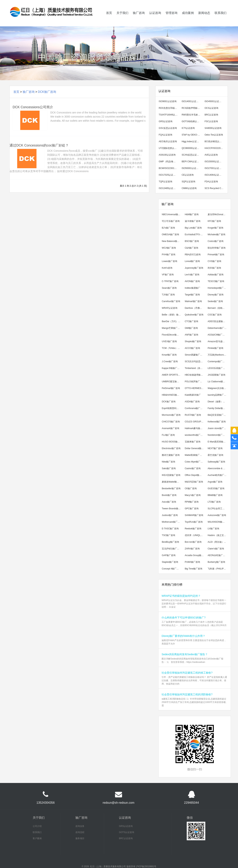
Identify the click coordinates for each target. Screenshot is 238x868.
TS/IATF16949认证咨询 (171, 115)
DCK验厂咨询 (47, 92)
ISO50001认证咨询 (193, 168)
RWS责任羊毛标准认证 (194, 115)
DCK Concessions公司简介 (31, 107)
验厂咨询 (139, 19)
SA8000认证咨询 (215, 128)
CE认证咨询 (189, 175)
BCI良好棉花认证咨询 (217, 141)
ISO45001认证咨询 (216, 101)
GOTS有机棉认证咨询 (194, 121)
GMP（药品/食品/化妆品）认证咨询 (171, 162)
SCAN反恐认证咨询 (193, 155)
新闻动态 (204, 19)
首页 (109, 19)
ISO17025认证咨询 (170, 175)
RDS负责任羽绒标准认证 (171, 108)
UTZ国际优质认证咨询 (171, 148)
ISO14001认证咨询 (193, 101)
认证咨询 (155, 19)
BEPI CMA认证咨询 (193, 162)
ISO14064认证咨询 (216, 175)
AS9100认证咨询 (169, 155)
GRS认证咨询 (167, 121)
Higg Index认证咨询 (193, 141)
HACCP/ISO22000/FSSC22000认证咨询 (217, 148)
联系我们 (221, 19)
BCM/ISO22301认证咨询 (171, 168)
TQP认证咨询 (167, 182)
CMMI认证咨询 (191, 188)
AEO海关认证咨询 (169, 141)
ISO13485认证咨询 (170, 188)
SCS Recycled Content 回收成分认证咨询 (217, 188)
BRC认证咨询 (213, 115)
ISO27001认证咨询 (216, 168)
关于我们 (122, 19)
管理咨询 (171, 19)
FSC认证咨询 (213, 121)
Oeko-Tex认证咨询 (215, 135)
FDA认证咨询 (213, 182)
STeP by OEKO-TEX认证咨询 (194, 135)
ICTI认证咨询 (190, 128)
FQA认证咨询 (167, 135)
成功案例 (188, 19)
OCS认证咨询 (213, 108)
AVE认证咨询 (213, 155)
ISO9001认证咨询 (169, 101)
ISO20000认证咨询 (216, 162)
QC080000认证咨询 (193, 148)
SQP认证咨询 (190, 182)
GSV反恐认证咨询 (169, 128)
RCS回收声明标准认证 (194, 108)
